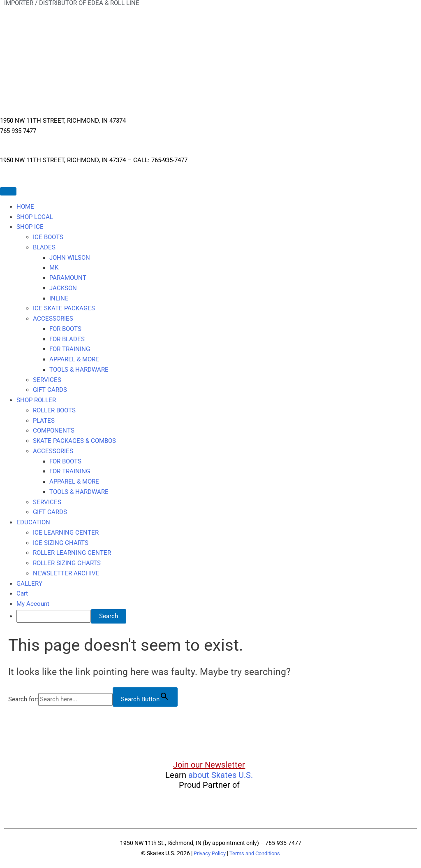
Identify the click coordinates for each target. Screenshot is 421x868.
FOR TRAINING (70, 349)
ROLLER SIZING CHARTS (67, 563)
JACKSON (63, 288)
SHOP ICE (30, 227)
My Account (33, 604)
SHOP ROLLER (36, 400)
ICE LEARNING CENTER (66, 533)
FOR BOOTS (65, 329)
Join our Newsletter (209, 765)
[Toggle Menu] (8, 191)
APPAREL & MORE (74, 359)
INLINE (59, 298)
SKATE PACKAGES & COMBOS (74, 441)
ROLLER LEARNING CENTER (72, 553)
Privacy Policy (207, 853)
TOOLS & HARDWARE (79, 370)
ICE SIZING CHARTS (61, 543)
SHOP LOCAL (35, 217)
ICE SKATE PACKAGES (64, 308)
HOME (25, 207)
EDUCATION (33, 522)
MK (54, 268)
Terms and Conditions (256, 853)
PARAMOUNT (68, 278)
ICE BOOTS (48, 237)
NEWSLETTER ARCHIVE (66, 573)
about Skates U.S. (221, 775)
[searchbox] (54, 616)
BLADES (44, 247)
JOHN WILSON (70, 258)
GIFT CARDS (50, 390)
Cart (22, 593)
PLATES (44, 421)
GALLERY (29, 584)
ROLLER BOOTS (54, 410)
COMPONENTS (54, 431)
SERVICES (47, 380)
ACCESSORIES (53, 319)
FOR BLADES (67, 339)
